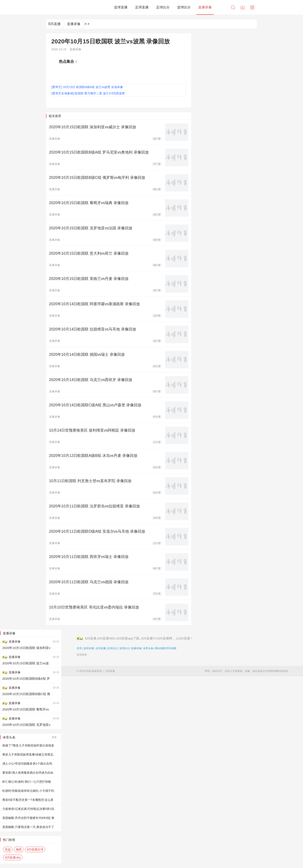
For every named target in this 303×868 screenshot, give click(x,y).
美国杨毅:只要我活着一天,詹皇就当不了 (28, 827)
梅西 (19, 849)
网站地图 (160, 648)
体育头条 (148, 648)
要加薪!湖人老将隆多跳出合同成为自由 (28, 773)
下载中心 (243, 7)
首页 (79, 648)
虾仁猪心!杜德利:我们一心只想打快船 (27, 782)
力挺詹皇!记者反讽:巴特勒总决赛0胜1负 (28, 809)
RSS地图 (171, 648)
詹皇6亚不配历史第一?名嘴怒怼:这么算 (28, 800)
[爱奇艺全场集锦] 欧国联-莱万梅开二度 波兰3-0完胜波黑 (88, 93)
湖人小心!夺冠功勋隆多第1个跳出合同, (28, 764)
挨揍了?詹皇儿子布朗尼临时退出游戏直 (28, 745)
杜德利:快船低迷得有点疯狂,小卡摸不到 (28, 791)
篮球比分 (124, 648)
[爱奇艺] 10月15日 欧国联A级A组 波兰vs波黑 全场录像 (87, 87)
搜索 (233, 7)
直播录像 (74, 24)
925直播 (54, 24)
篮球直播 (89, 648)
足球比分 (112, 648)
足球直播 (101, 648)
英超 (8, 849)
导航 (252, 7)
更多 (54, 737)
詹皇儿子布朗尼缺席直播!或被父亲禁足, (28, 754)
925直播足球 (35, 849)
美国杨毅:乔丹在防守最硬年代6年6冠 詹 (28, 818)
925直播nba (13, 857)
